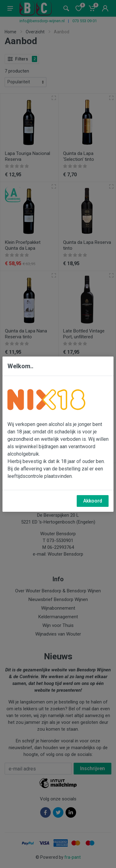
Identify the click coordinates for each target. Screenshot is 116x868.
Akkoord (93, 501)
